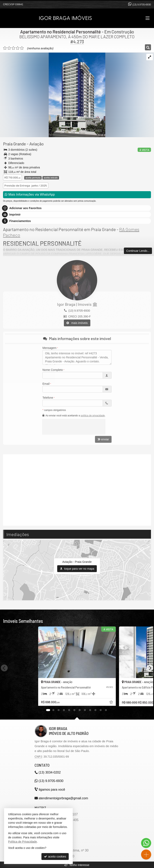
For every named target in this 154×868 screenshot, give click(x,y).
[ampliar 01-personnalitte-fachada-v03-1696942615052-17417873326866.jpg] (53, 94)
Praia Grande (14, 144)
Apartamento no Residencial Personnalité (61, 32)
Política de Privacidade (22, 842)
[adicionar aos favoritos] (112, 703)
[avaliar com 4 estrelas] (18, 48)
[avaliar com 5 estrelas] (22, 48)
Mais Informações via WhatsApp (30, 194)
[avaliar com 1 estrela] (5, 48)
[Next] (150, 668)
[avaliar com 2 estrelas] (9, 48)
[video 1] (77, 489)
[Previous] (38, 652)
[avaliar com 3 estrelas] (13, 48)
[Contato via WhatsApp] (146, 843)
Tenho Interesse (77, 865)
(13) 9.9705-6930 (142, 5)
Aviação (36, 144)
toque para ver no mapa (77, 569)
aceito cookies (55, 857)
